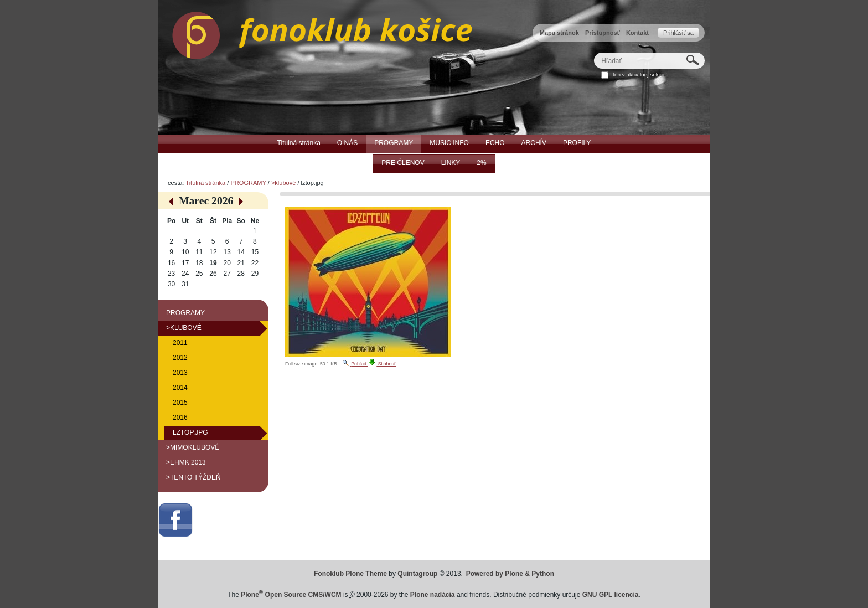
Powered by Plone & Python (510, 574)
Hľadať (594, 52)
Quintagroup (417, 574)
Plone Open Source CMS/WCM (291, 595)
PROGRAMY (248, 183)
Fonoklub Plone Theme (350, 574)
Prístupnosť (603, 33)
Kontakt (637, 33)
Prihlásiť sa (678, 33)
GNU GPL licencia (611, 595)
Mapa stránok (559, 33)
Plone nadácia (433, 595)
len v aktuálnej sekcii (639, 74)
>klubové (283, 183)
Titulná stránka (205, 183)
